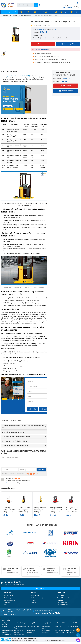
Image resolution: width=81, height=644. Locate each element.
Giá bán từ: (36, 33)
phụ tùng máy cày (7, 635)
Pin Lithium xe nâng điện (20, 628)
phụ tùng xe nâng (20, 635)
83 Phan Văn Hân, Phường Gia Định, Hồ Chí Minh (20, 611)
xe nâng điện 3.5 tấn (60, 623)
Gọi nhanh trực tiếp (47, 409)
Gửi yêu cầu (32, 409)
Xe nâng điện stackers (25, 16)
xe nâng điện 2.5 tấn (74, 623)
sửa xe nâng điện (59, 633)
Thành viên (34, 602)
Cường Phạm (9, 479)
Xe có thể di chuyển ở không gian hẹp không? (16, 437)
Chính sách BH (61, 596)
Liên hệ (74, 12)
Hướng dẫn (60, 600)
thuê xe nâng (72, 633)
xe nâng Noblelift (33, 623)
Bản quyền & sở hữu (10, 600)
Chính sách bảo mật (63, 605)
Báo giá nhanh (65, 12)
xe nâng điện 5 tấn (47, 623)
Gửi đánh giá (41, 470)
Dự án (57, 12)
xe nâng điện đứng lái (21, 623)
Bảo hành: (36, 35)
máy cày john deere (34, 627)
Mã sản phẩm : (58, 78)
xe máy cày (31, 633)
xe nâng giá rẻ (45, 633)
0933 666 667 (67, 8)
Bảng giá (33, 600)
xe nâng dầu (58, 627)
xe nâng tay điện (19, 631)
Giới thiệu (23, 12)
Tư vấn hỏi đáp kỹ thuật (37, 598)
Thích (13, 483)
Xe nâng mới (13, 16)
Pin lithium (5, 627)
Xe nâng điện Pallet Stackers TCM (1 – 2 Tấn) (16, 76)
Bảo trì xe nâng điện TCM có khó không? (15, 441)
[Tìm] (36, 5)
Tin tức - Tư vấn (39, 12)
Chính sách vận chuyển (63, 598)
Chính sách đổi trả (62, 602)
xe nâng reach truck (74, 627)
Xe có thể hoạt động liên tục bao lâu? (13, 432)
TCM (55, 29)
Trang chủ (5, 16)
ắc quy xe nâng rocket (61, 631)
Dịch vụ (31, 12)
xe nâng (17, 633)
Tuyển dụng (7, 598)
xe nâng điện (72, 631)
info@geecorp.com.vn (46, 611)
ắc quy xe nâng (46, 631)
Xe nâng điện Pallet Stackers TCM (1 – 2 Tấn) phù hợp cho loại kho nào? (23, 427)
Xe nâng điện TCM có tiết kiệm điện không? (16, 446)
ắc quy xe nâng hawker (46, 628)
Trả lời (7, 483)
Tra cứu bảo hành (36, 596)
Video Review (50, 12)
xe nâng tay (31, 631)
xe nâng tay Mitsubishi (5, 624)
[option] (15, 35)
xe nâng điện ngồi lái (7, 631)
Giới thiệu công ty (9, 596)
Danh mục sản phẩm (11, 12)
